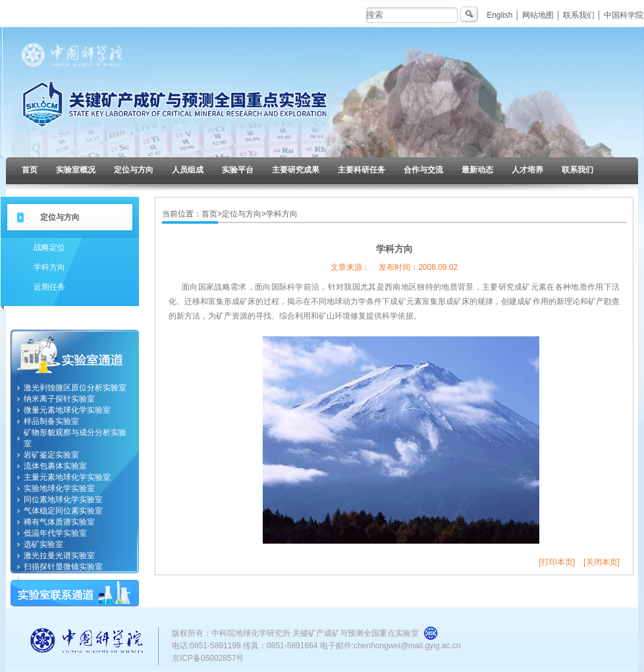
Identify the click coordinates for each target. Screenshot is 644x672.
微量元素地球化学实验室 (67, 410)
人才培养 (527, 170)
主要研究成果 (296, 170)
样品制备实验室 (51, 421)
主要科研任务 (362, 170)
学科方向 (49, 267)
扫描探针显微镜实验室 (63, 567)
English (499, 15)
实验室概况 (76, 170)
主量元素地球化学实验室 (67, 477)
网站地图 (538, 15)
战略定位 (49, 247)
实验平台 (238, 170)
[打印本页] (557, 562)
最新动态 (477, 170)
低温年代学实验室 (55, 533)
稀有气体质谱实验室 (59, 522)
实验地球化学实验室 (59, 488)
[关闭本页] (602, 562)
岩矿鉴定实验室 (51, 455)
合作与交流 (423, 170)
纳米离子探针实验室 (59, 399)
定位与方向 (134, 170)
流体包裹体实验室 (55, 466)
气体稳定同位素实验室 (63, 511)
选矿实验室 (43, 544)
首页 (30, 170)
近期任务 (49, 287)
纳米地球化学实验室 (59, 578)
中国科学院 (624, 15)
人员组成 (188, 170)
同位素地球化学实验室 (63, 500)
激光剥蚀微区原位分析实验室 (75, 388)
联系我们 (579, 15)
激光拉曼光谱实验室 (59, 556)
